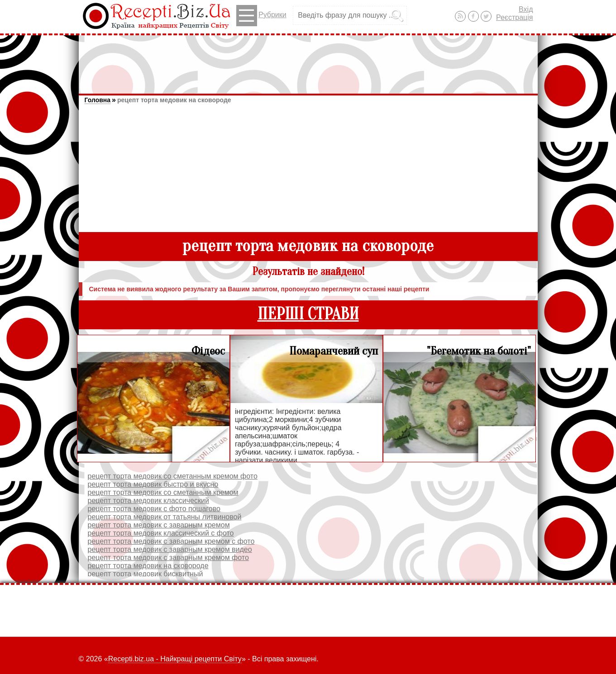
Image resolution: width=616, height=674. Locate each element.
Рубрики (261, 16)
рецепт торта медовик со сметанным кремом (163, 492)
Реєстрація (515, 17)
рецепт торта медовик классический (148, 501)
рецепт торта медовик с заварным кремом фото (168, 558)
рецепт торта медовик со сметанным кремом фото (173, 476)
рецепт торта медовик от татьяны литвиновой (165, 517)
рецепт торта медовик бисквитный (146, 574)
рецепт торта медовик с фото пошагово (154, 509)
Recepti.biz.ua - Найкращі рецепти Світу (175, 659)
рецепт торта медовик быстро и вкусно (153, 484)
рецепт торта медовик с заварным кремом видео (170, 549)
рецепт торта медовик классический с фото (161, 533)
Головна (98, 100)
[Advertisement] (308, 60)
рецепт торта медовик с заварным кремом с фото (171, 541)
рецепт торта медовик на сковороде (174, 100)
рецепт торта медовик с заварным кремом (159, 525)
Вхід (526, 9)
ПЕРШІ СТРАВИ (308, 314)
